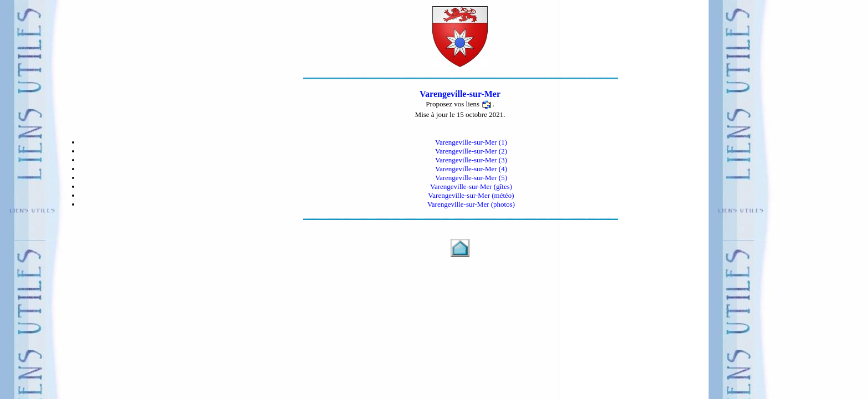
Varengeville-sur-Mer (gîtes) (471, 186)
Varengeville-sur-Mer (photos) (471, 204)
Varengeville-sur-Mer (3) (471, 160)
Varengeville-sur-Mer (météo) (471, 195)
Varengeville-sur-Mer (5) (471, 178)
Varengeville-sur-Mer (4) (471, 169)
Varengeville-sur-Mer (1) (471, 142)
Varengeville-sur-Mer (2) (471, 151)
